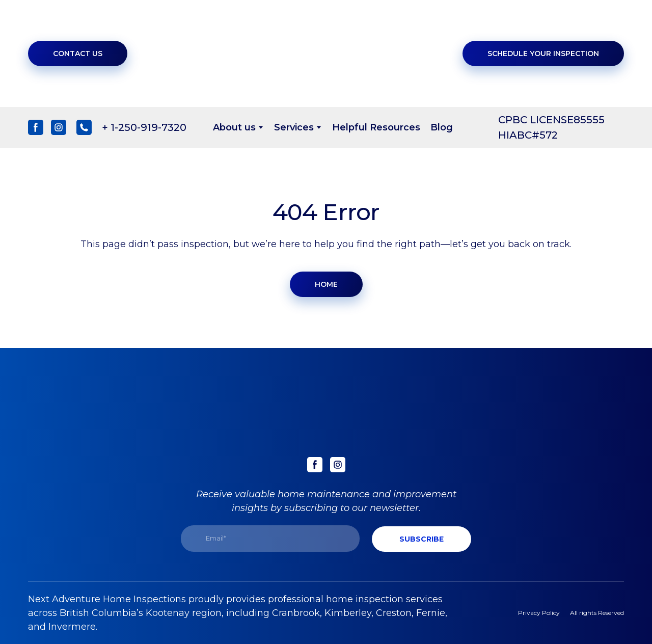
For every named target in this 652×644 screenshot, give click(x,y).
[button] (78, 53)
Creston (394, 613)
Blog (442, 127)
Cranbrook (296, 613)
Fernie (431, 613)
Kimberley (348, 613)
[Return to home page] (333, 53)
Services (294, 127)
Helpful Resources (376, 127)
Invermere (72, 627)
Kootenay (168, 613)
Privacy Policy (539, 613)
